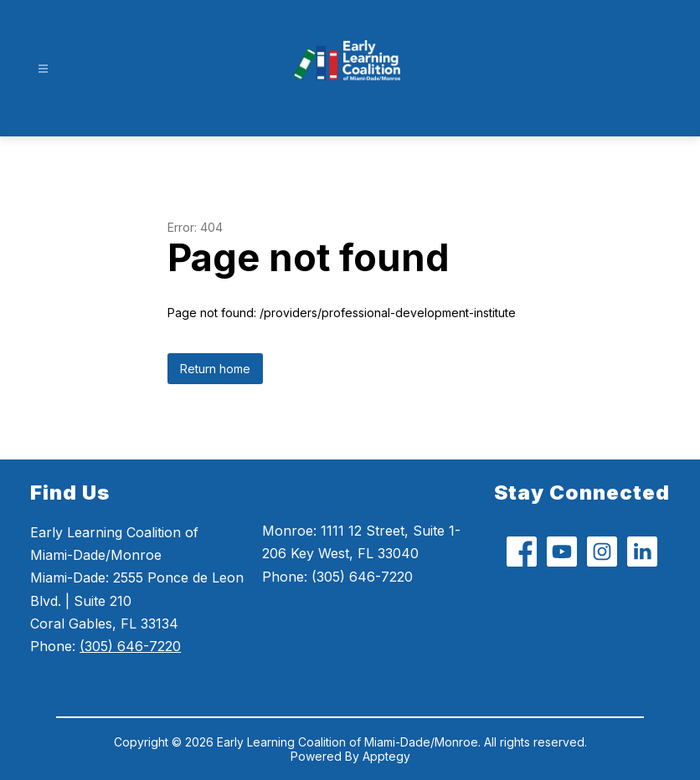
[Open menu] (43, 69)
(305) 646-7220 (130, 646)
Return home (215, 369)
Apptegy (386, 756)
